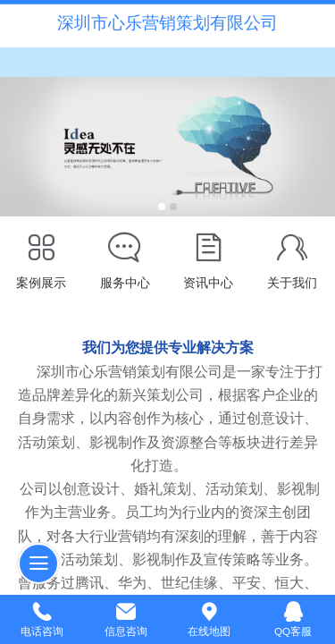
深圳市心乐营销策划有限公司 (167, 23)
